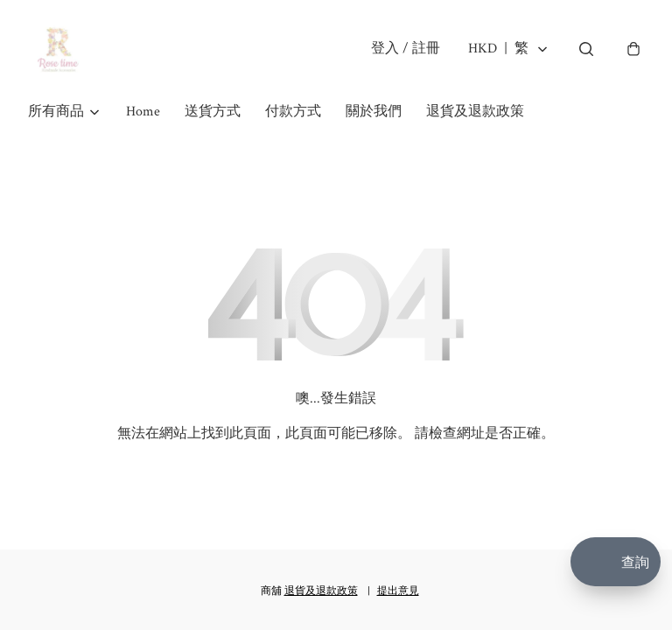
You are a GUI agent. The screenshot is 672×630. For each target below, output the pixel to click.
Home (143, 112)
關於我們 (374, 112)
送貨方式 (213, 112)
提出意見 (398, 591)
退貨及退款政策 (475, 112)
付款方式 (293, 112)
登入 (406, 49)
